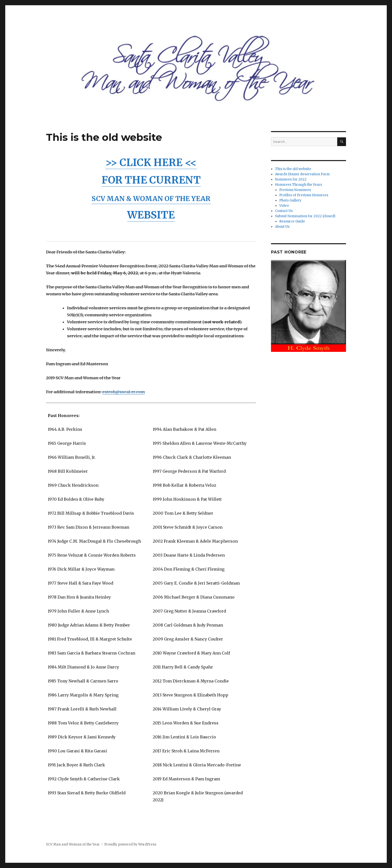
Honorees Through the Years (298, 185)
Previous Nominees (295, 190)
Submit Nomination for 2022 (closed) (305, 216)
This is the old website (293, 169)
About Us (282, 227)
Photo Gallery (290, 200)
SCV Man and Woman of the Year (73, 844)
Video (284, 206)
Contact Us (284, 211)
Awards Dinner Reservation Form (302, 174)
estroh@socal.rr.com (123, 392)
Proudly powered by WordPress (130, 844)
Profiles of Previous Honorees (304, 195)
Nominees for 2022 (291, 179)
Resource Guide (292, 221)
